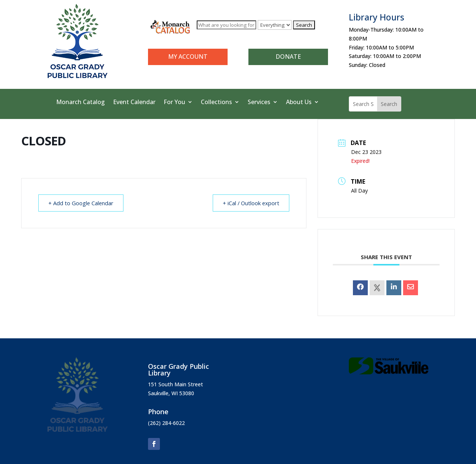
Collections (216, 103)
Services (259, 103)
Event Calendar (134, 103)
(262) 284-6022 (166, 423)
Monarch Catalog (81, 103)
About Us (299, 103)
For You (174, 103)
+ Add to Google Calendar (82, 203)
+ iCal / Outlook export (250, 203)
